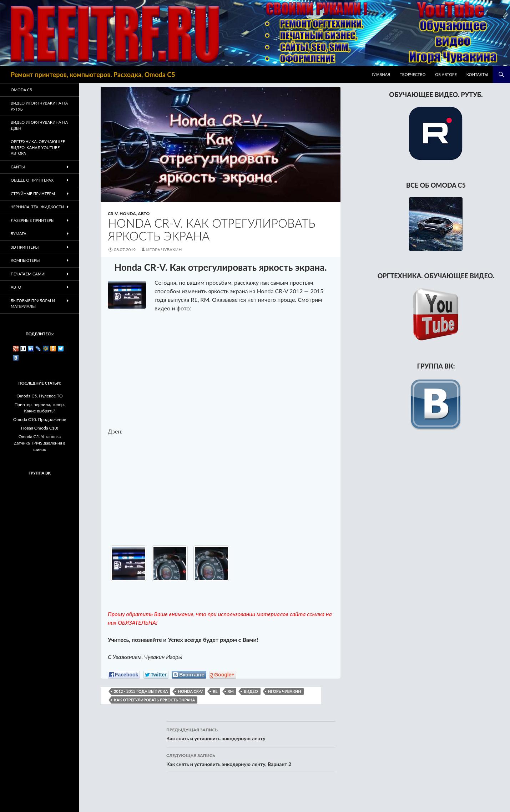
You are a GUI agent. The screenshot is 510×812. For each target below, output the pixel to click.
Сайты (18, 167)
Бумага (19, 234)
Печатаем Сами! (28, 274)
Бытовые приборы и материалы (33, 304)
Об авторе (446, 74)
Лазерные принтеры (33, 220)
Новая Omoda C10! (40, 428)
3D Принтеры (25, 247)
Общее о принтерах (32, 180)
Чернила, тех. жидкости (37, 207)
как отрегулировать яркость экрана (155, 700)
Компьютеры (25, 260)
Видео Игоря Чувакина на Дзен (39, 125)
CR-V (113, 214)
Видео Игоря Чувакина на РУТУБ (39, 106)
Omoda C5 (21, 90)
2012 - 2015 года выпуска (141, 691)
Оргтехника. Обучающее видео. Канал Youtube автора (38, 147)
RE (215, 691)
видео (251, 691)
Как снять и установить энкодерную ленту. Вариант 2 (251, 759)
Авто (144, 214)
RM (231, 691)
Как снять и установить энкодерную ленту (251, 734)
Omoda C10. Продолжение (40, 419)
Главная (381, 74)
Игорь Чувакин (164, 250)
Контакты (477, 74)
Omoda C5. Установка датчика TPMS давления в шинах (40, 443)
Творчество (413, 74)
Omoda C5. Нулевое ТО (39, 396)
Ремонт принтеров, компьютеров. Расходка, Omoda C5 (93, 75)
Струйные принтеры (33, 194)
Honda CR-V (190, 691)
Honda (128, 214)
